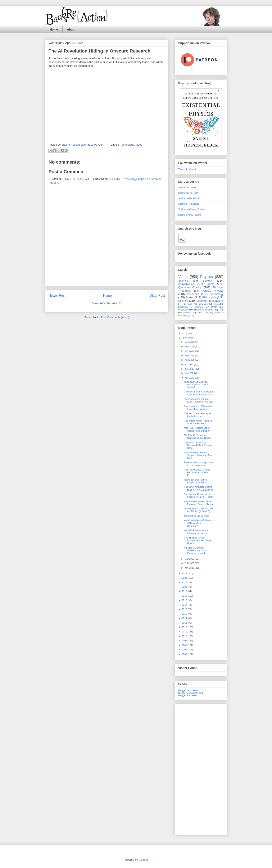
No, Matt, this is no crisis (196, 516)
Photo (214, 307)
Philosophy (209, 297)
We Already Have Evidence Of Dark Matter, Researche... (198, 523)
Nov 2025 (190, 346)
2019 (185, 596)
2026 (185, 333)
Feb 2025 (190, 563)
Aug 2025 (190, 360)
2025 (185, 338)
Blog (216, 304)
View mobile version (107, 303)
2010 (185, 636)
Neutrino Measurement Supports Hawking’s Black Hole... (199, 455)
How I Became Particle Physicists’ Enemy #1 (196, 481)
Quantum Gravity (190, 287)
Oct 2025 (190, 351)
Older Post (157, 296)
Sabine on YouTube (188, 193)
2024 (185, 573)
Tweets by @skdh (187, 169)
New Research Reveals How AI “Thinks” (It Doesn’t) (199, 510)
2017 (185, 605)
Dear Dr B (202, 313)
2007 (185, 650)
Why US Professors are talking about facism (196, 532)
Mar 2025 (190, 559)
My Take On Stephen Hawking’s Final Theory (197, 437)
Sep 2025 (190, 355)
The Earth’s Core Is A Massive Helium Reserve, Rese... (199, 445)
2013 (185, 623)
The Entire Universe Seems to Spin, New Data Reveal (199, 488)
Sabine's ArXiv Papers (190, 215)
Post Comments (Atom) (115, 317)
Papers (210, 284)
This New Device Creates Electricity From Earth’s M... (197, 472)
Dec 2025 (190, 342)
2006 (185, 654)
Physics (207, 277)
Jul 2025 (189, 364)
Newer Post (57, 296)
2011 (185, 632)
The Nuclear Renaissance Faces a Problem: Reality (198, 496)
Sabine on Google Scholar (192, 209)
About (71, 29)
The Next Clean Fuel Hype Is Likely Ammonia (199, 415)
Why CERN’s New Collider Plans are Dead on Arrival (199, 503)
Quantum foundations (210, 301)
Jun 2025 (190, 369)
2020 (185, 591)
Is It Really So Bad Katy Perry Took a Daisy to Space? (196, 385)
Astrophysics (186, 284)
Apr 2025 (190, 378)
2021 (185, 587)
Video (139, 145)
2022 (185, 582)
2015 (185, 614)
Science (183, 301)
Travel (189, 304)
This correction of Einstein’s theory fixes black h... (198, 408)
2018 (185, 600)
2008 (185, 645)
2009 (185, 641)
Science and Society (195, 281)
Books (190, 297)
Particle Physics (213, 291)
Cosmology (217, 294)
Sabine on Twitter (187, 187)
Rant (221, 310)
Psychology (219, 313)
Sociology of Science (191, 307)
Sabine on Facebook (189, 198)
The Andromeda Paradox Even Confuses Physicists (199, 400)
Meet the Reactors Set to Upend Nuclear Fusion (197, 429)
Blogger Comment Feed (191, 693)
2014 (185, 618)
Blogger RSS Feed (188, 695)
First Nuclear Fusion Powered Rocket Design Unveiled (198, 540)
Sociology (186, 315)
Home (54, 29)
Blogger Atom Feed (188, 690)
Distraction (203, 304)
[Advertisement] (201, 769)
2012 (185, 627)
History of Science (204, 310)
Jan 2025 (190, 568)
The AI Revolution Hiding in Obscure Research (198, 422)
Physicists (183, 310)
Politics (187, 313)
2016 (185, 609)
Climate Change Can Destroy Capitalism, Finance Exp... (199, 393)
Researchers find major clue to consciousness (198, 464)
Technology (127, 145)
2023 (185, 578)
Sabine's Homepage (189, 204)
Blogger (143, 860)
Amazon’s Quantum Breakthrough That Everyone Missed (195, 550)
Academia (193, 294)
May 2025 (190, 373)
